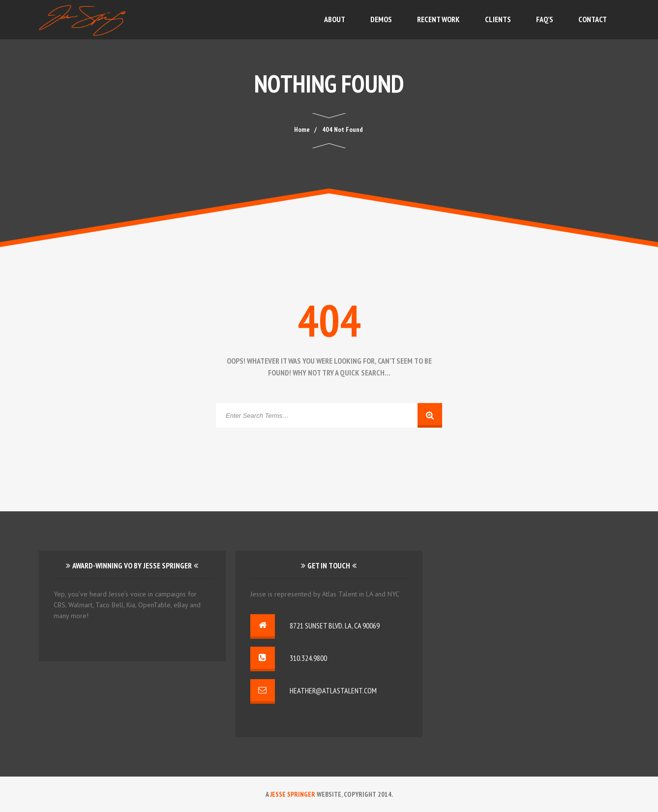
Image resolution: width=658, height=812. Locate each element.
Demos (381, 19)
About (335, 19)
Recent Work (438, 19)
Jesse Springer (293, 794)
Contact (593, 19)
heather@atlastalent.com (333, 690)
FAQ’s (545, 19)
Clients (498, 19)
